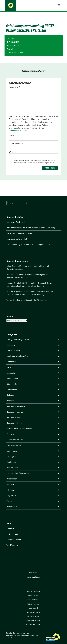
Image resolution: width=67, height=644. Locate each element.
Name (12, 132)
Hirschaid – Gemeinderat (17, 403)
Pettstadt (10, 481)
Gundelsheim (12, 386)
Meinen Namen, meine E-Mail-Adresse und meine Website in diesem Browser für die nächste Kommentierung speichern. (34, 158)
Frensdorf (10, 364)
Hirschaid (10, 397)
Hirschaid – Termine (15, 414)
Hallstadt (10, 392)
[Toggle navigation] (59, 15)
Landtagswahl (12, 453)
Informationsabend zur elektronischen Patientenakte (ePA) (31, 224)
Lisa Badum (11, 459)
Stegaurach (11, 492)
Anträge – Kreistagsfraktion (18, 336)
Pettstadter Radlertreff (16, 219)
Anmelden (11, 525)
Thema (9, 498)
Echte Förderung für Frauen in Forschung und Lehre (28, 241)
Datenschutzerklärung (18, 127)
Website (12, 149)
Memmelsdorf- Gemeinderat (18, 470)
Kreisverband (12, 448)
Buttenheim (11, 358)
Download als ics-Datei (15, 49)
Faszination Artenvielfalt (17, 236)
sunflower (22, 632)
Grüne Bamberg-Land (23, 6)
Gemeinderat (12, 370)
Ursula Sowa (12, 503)
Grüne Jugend (12, 375)
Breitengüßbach (13, 347)
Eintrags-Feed (12, 531)
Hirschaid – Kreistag (15, 409)
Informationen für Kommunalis (19, 425)
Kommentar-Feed (14, 536)
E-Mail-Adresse (16, 140)
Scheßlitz (10, 487)
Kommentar (14, 84)
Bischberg (11, 342)
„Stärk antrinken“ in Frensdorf (36, 297)
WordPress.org (12, 542)
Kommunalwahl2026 (15, 436)
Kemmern (10, 431)
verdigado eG (10, 635)
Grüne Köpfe (12, 381)
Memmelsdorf (12, 464)
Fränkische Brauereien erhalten (19, 230)
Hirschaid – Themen (15, 420)
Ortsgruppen (12, 475)
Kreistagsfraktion (14, 442)
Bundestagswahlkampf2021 (18, 353)
